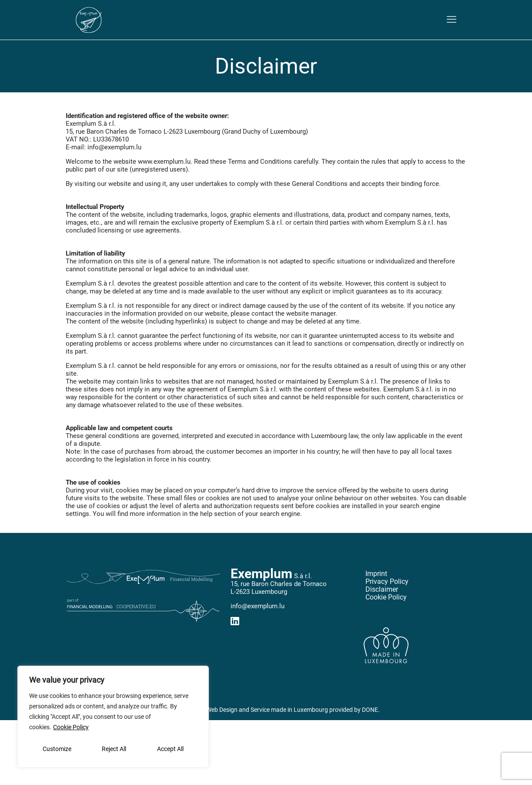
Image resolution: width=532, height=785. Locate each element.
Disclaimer (382, 590)
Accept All (170, 749)
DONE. (371, 710)
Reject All (114, 749)
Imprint (376, 574)
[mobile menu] (452, 20)
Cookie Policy (71, 727)
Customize (57, 749)
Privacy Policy (387, 582)
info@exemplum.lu (258, 606)
